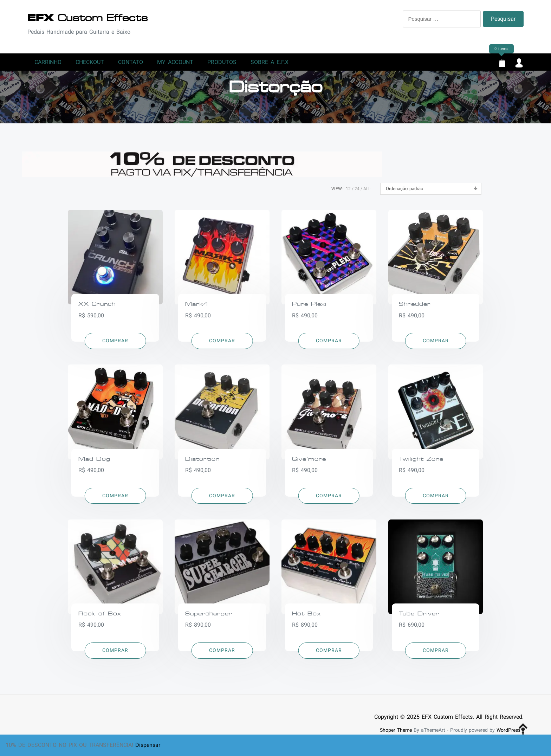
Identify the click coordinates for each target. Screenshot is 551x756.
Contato (131, 64)
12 (348, 192)
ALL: (367, 192)
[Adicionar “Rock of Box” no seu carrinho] (115, 654)
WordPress (508, 734)
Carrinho (48, 64)
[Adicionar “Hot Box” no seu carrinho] (329, 654)
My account (175, 64)
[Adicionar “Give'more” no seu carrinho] (329, 499)
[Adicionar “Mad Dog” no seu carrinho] (115, 499)
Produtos (222, 64)
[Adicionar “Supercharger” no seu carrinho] (222, 654)
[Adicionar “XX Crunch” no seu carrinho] (115, 344)
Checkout (90, 64)
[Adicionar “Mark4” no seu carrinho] (222, 344)
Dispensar (148, 745)
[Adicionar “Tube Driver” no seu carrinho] (436, 654)
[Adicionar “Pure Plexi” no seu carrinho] (329, 344)
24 (357, 192)
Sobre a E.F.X (270, 64)
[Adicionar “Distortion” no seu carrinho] (222, 499)
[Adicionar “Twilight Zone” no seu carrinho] (436, 499)
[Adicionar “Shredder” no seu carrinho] (436, 344)
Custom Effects (88, 18)
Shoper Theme (396, 734)
